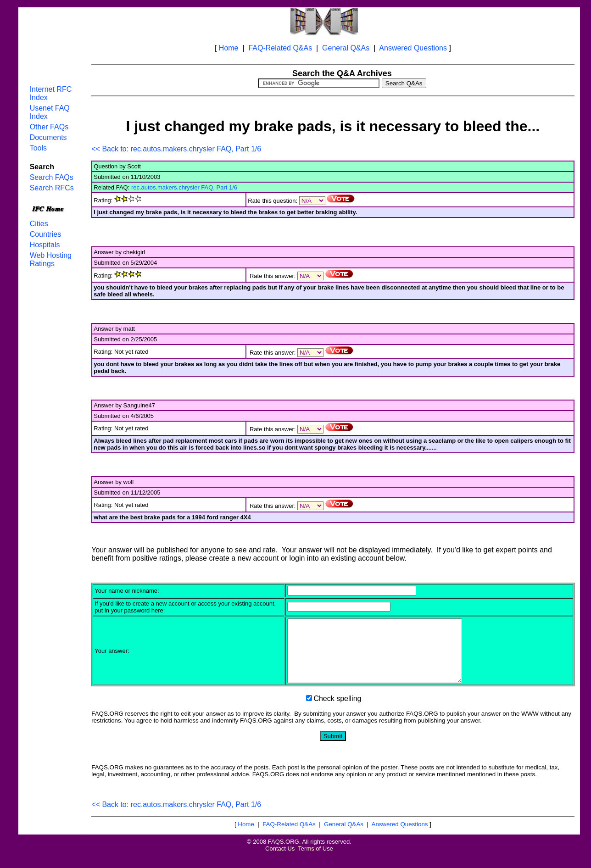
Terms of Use (315, 861)
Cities (39, 224)
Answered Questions (413, 48)
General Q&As (346, 48)
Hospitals (45, 245)
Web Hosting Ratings (51, 259)
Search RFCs (52, 188)
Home (229, 48)
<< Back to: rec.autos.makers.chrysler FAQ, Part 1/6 (176, 149)
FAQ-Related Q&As (280, 48)
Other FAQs (49, 127)
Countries (45, 234)
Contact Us (280, 861)
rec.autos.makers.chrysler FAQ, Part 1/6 (184, 187)
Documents (48, 137)
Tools (38, 148)
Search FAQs (52, 177)
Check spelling (337, 711)
